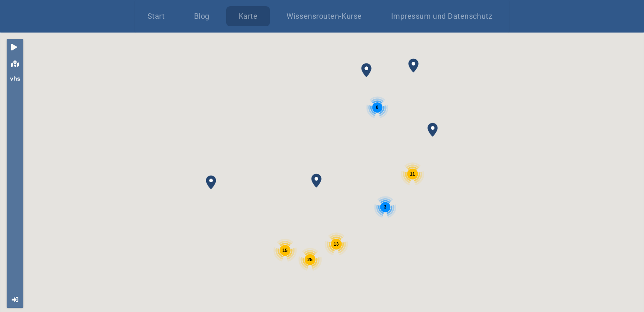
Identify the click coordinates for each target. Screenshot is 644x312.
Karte (248, 16)
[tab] (15, 47)
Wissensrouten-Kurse (324, 16)
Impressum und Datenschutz (442, 16)
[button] (316, 181)
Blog (202, 16)
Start (156, 16)
